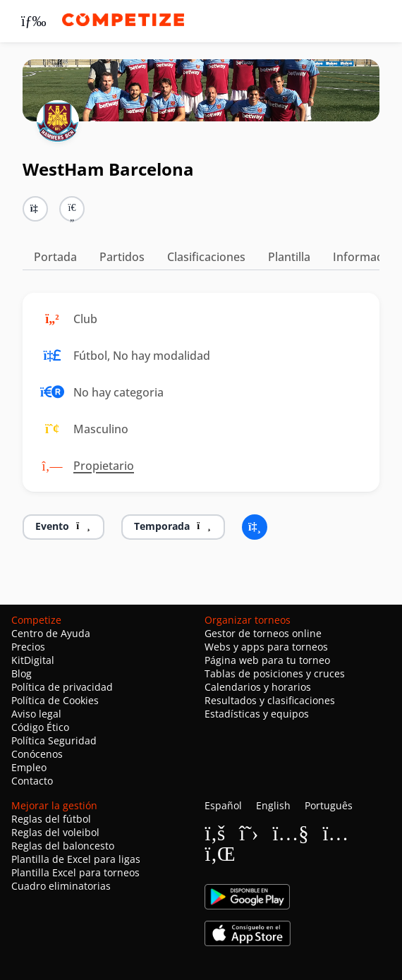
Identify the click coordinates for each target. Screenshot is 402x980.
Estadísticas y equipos (257, 714)
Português (329, 805)
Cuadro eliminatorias (61, 886)
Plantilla (289, 257)
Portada (55, 257)
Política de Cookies (55, 700)
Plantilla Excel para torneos (75, 872)
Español (223, 805)
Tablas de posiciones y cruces (275, 673)
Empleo (29, 767)
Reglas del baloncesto (63, 846)
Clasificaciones (206, 257)
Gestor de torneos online (263, 633)
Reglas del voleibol (55, 832)
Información (366, 257)
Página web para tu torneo (267, 660)
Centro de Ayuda (51, 633)
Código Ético (40, 727)
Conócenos (37, 754)
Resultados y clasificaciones (270, 700)
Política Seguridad (54, 740)
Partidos (122, 257)
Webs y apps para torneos (266, 647)
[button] (72, 209)
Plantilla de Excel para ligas (76, 859)
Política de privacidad (62, 687)
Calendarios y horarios (258, 687)
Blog (22, 673)
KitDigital (33, 660)
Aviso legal (36, 714)
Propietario (104, 466)
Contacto (32, 781)
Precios (28, 647)
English (273, 805)
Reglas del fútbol (51, 819)
